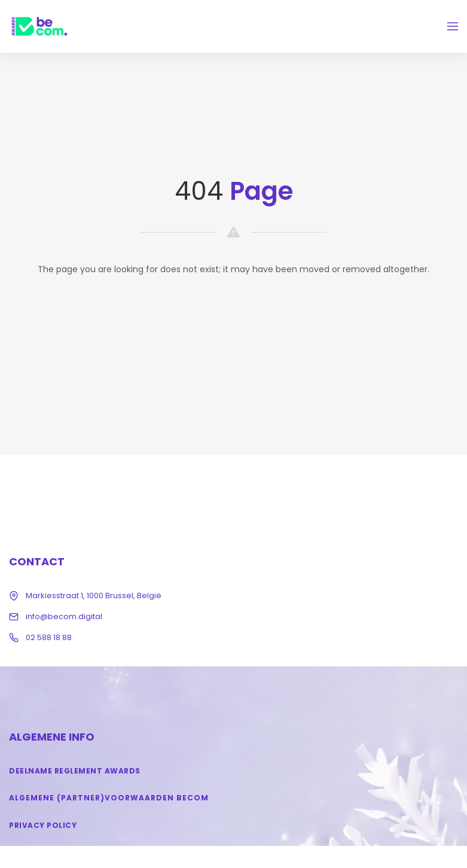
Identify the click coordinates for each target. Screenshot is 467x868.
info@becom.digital (64, 616)
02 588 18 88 (49, 637)
